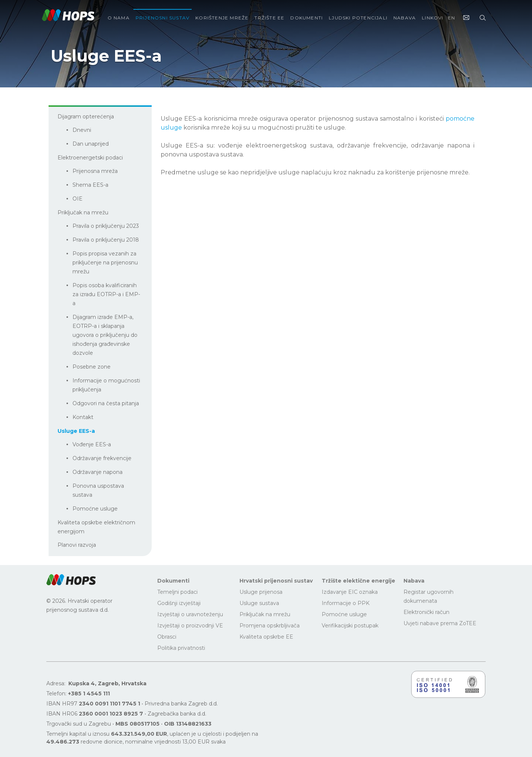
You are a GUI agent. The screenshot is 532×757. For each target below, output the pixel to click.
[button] (71, 580)
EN (451, 18)
